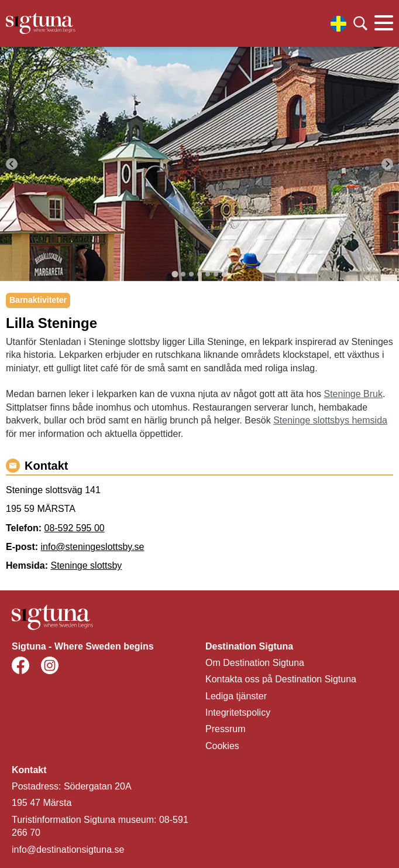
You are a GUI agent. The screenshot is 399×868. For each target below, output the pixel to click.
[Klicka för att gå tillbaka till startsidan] (41, 23)
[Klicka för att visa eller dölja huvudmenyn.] (384, 23)
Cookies (222, 746)
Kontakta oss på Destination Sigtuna (281, 679)
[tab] (175, 274)
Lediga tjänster (236, 696)
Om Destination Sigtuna (255, 663)
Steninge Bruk (353, 394)
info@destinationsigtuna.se (68, 850)
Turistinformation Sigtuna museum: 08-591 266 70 (100, 826)
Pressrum (225, 729)
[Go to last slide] (12, 164)
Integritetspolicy (238, 712)
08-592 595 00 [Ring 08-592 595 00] (74, 528)
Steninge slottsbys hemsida (330, 420)
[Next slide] (387, 164)
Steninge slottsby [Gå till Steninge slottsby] (86, 565)
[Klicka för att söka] (360, 23)
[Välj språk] (338, 24)
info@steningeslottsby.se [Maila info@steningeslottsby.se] (93, 547)
